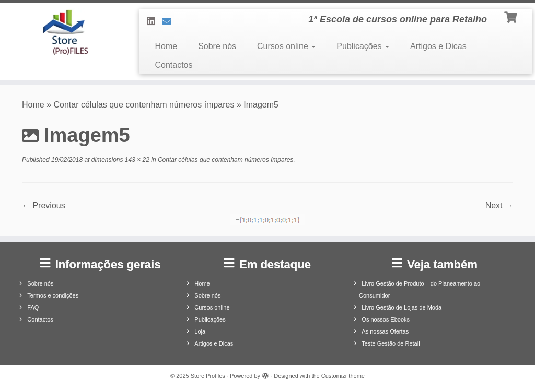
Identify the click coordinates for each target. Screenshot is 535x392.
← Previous (44, 205)
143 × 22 (136, 160)
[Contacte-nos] (170, 21)
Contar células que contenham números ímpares (144, 105)
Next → (499, 205)
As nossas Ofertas (385, 331)
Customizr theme (343, 376)
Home (166, 46)
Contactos (173, 65)
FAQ (33, 307)
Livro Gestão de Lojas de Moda (402, 307)
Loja (200, 331)
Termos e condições (53, 295)
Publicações (363, 46)
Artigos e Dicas (438, 46)
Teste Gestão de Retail (391, 343)
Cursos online (286, 46)
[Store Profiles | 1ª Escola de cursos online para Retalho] (63, 32)
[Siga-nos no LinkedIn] (154, 21)
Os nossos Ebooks (386, 319)
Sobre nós (217, 46)
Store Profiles (208, 376)
